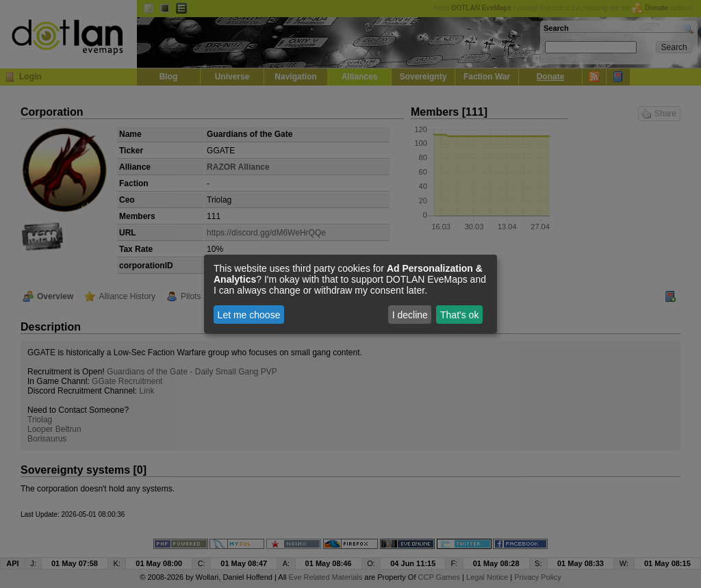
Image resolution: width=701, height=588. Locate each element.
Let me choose (249, 315)
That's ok (459, 315)
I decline (410, 315)
